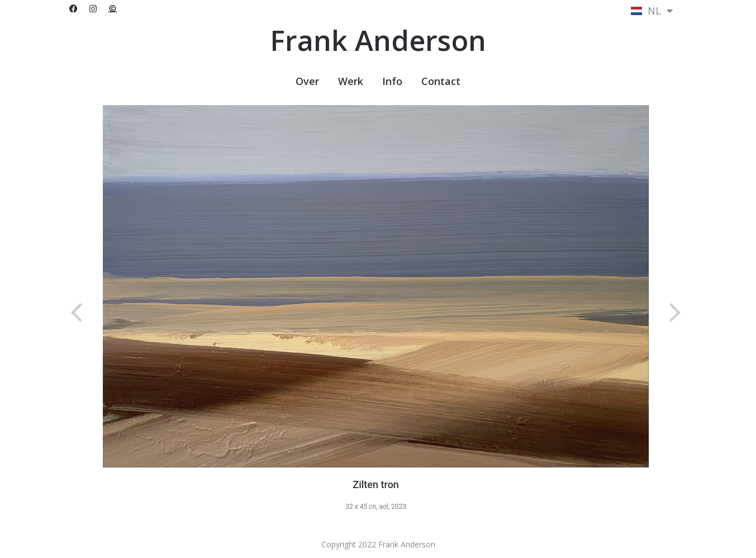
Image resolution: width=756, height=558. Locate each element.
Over (307, 81)
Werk (351, 81)
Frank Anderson (378, 40)
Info (392, 81)
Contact (441, 81)
